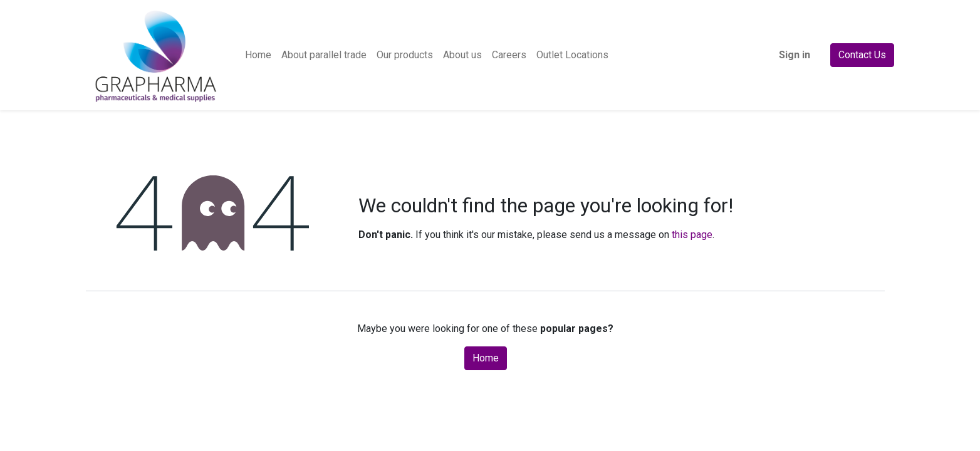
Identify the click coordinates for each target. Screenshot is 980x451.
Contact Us (862, 55)
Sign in (795, 55)
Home (486, 358)
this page (692, 235)
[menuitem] (258, 55)
